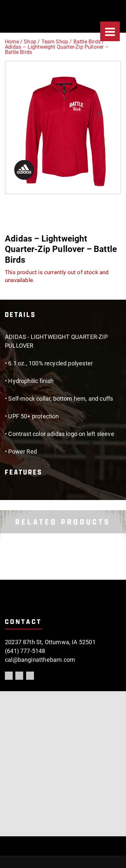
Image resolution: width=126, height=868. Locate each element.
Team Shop (55, 42)
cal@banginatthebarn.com (40, 660)
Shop (30, 42)
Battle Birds (87, 42)
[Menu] (110, 31)
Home (12, 42)
